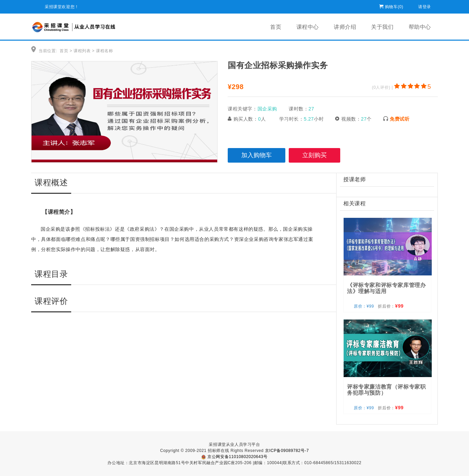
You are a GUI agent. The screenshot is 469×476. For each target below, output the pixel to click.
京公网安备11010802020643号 (234, 457)
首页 (276, 27)
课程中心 (308, 27)
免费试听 (400, 119)
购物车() (394, 6)
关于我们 (382, 27)
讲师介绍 (345, 27)
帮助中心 (420, 27)
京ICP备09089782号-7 (287, 451)
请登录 (425, 6)
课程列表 (82, 51)
